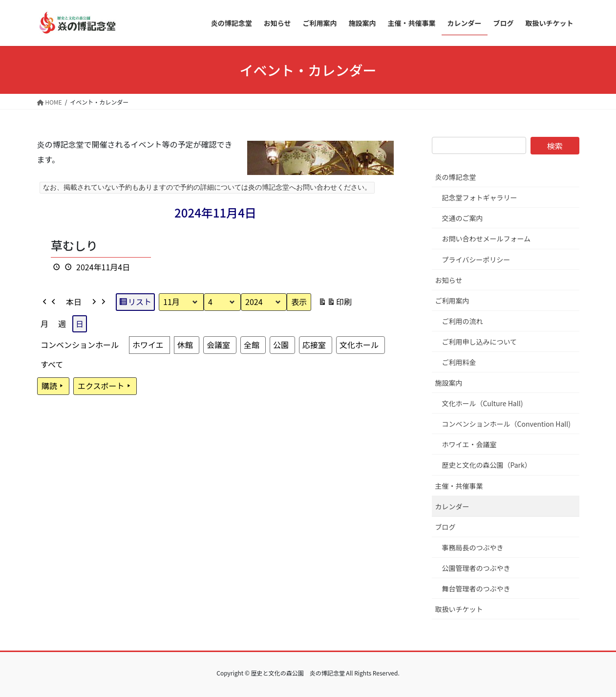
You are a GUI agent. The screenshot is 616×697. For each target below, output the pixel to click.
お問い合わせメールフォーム (487, 239)
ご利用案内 (452, 301)
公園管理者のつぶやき (476, 568)
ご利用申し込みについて (480, 342)
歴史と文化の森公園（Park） (487, 465)
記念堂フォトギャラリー (480, 197)
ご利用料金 (459, 362)
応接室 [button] (314, 345)
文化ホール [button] (359, 345)
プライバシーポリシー (476, 260)
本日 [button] (74, 302)
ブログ (446, 527)
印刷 (335, 303)
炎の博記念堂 (456, 177)
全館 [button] (251, 345)
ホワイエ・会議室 (469, 444)
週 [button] (62, 323)
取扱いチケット (459, 609)
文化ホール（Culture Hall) (483, 403)
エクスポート (105, 386)
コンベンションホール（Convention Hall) (507, 424)
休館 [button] (185, 345)
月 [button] (44, 323)
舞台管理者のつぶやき (476, 588)
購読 (53, 386)
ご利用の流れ (463, 321)
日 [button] (80, 323)
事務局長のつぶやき (473, 547)
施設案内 (449, 383)
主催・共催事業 (459, 486)
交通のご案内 (463, 218)
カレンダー (452, 506)
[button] (49, 302)
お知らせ (449, 280)
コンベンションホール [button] (80, 345)
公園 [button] (280, 345)
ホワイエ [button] (148, 345)
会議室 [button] (218, 345)
